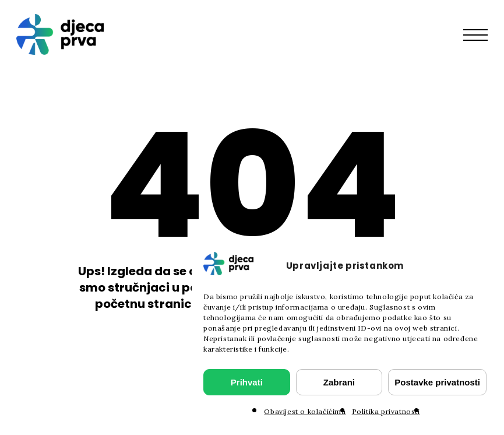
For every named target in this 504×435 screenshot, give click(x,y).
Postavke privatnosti (437, 382)
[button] (481, 34)
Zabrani (339, 382)
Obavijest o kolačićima (305, 411)
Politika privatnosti (386, 411)
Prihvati (247, 382)
